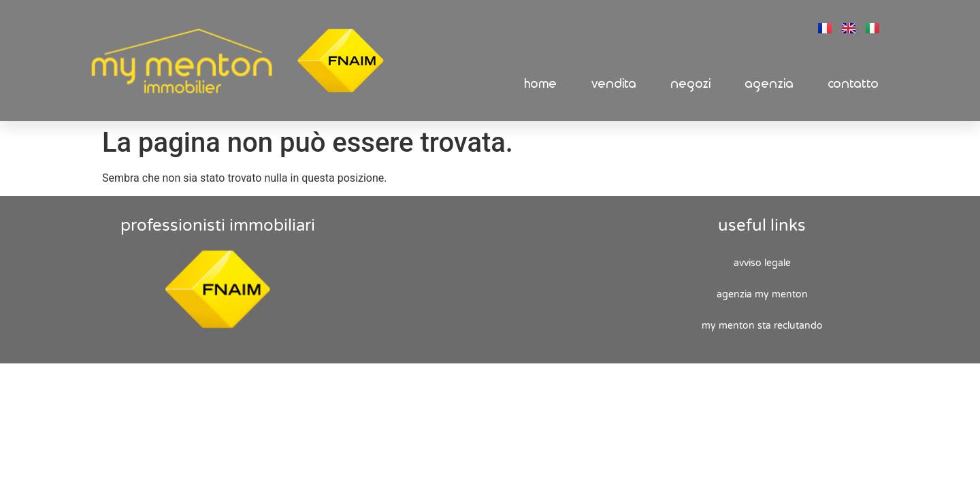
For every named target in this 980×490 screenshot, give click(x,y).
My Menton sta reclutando (762, 326)
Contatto (854, 84)
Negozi (691, 84)
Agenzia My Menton (762, 294)
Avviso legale (762, 263)
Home (541, 84)
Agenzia (770, 84)
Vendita (614, 84)
